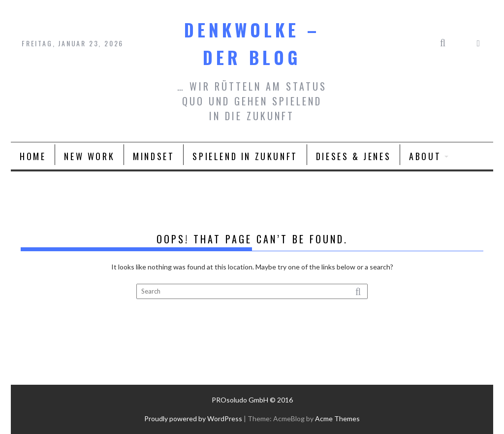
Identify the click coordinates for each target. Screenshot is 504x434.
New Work (89, 156)
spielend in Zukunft (245, 156)
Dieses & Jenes (353, 156)
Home (33, 156)
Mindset (154, 156)
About (425, 156)
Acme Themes (337, 418)
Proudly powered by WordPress (193, 418)
